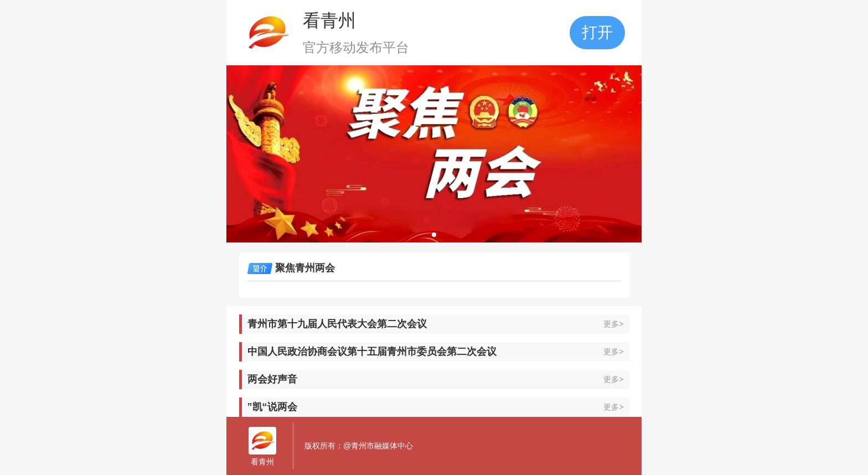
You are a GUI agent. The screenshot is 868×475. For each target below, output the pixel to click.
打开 (597, 32)
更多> (613, 324)
